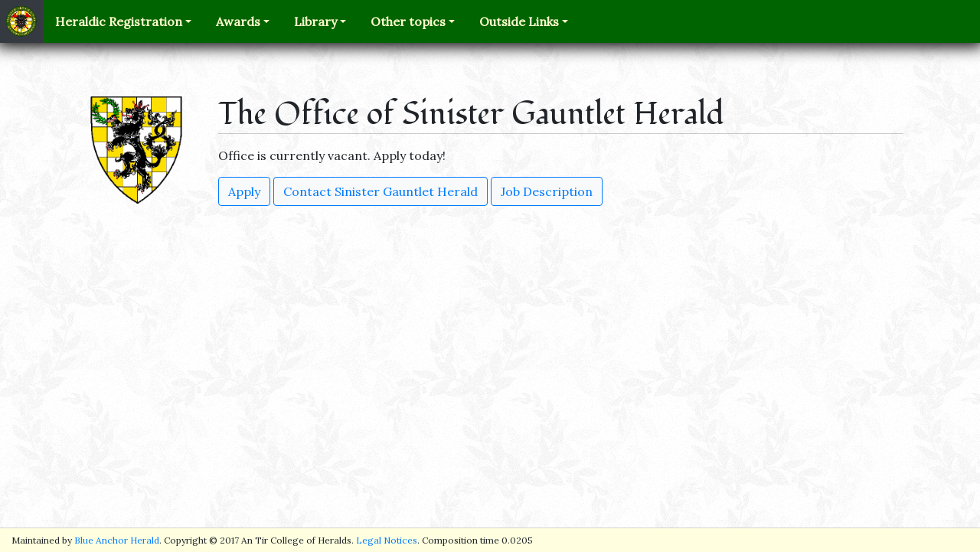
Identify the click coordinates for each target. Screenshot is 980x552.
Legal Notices (387, 540)
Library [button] (315, 21)
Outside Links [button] (519, 21)
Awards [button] (238, 21)
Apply (244, 191)
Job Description (547, 191)
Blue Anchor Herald (117, 540)
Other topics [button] (408, 21)
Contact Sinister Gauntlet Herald (381, 191)
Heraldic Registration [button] (119, 21)
